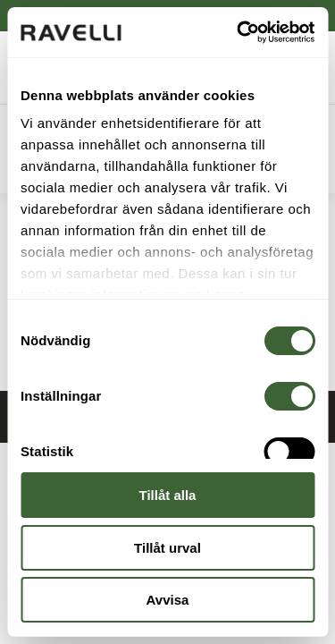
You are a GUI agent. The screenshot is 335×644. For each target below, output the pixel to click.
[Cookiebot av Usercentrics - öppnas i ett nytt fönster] (239, 32)
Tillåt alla (168, 495)
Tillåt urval (167, 548)
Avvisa (168, 600)
